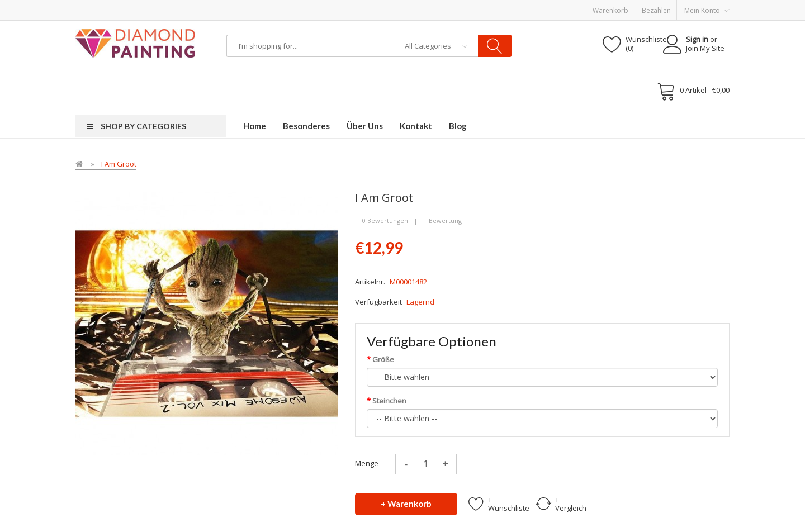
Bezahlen (656, 10)
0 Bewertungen (385, 220)
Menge (367, 463)
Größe (383, 359)
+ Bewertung (442, 220)
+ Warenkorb (406, 503)
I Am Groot (119, 164)
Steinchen (389, 401)
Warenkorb (610, 10)
